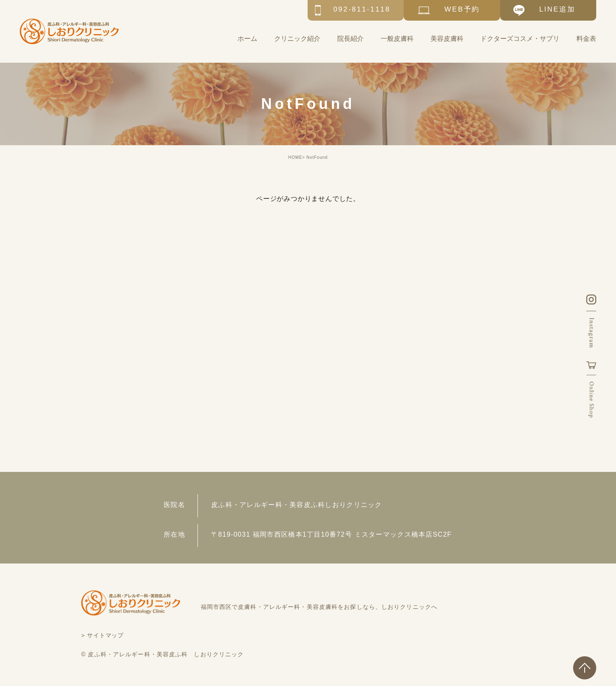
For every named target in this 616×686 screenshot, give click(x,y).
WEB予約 (462, 9)
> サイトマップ (103, 635)
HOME (295, 157)
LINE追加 (557, 9)
